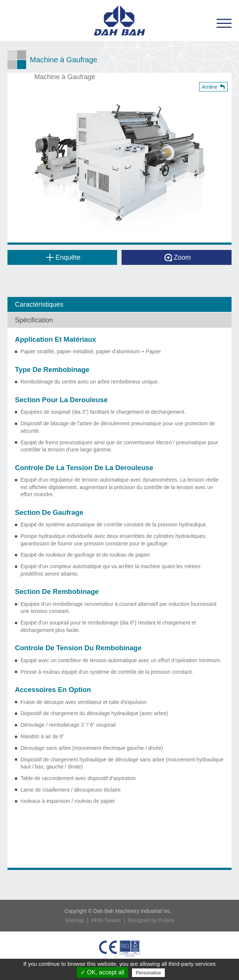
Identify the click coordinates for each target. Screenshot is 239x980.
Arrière (210, 87)
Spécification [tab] (34, 320)
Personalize (148, 973)
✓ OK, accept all (102, 972)
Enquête (63, 257)
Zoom (178, 257)
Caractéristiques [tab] (39, 304)
